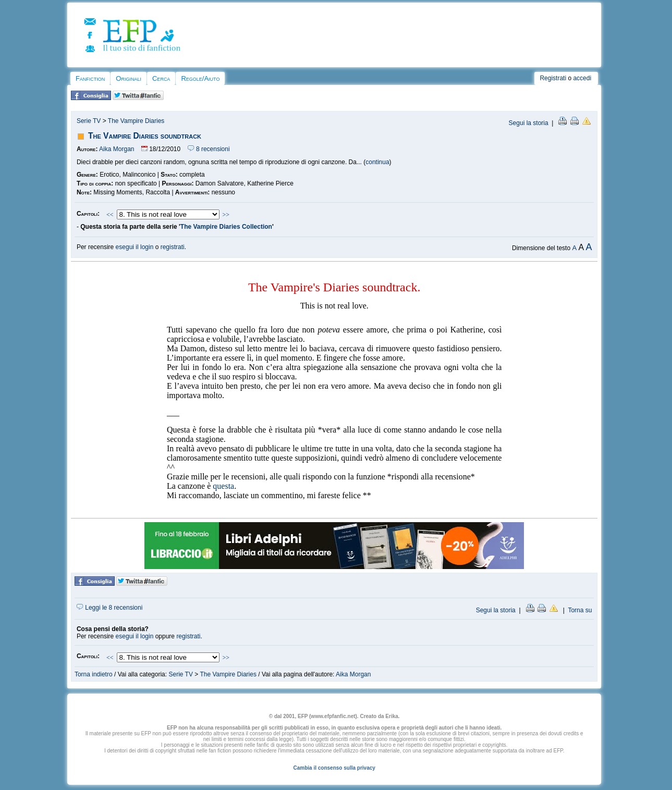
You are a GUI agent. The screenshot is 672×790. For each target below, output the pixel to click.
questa (223, 486)
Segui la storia (529, 123)
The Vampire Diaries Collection (226, 227)
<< (110, 215)
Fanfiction (90, 78)
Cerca (161, 78)
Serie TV (89, 121)
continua (377, 162)
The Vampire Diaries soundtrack (145, 136)
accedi (582, 78)
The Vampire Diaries (136, 121)
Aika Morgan (117, 149)
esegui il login (135, 247)
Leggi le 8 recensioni (109, 608)
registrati (173, 247)
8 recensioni (209, 149)
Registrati (553, 78)
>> (226, 215)
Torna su (580, 610)
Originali (129, 78)
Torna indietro (94, 674)
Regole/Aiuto (200, 78)
